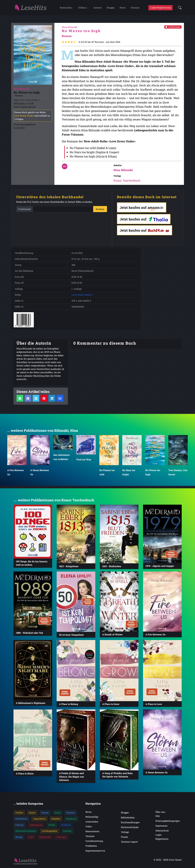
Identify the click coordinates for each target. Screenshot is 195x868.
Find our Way (84, 460)
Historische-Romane (26, 832)
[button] (179, 8)
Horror (32, 814)
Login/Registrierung (161, 8)
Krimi (58, 814)
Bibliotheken (128, 818)
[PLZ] (63, 210)
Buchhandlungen (130, 823)
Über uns (160, 813)
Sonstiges (61, 838)
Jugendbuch (39, 820)
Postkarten (91, 847)
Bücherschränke (130, 828)
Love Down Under (24, 116)
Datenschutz (162, 832)
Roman (45, 814)
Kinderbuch (21, 820)
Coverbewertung (94, 842)
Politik (52, 826)
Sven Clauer (175, 861)
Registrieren (162, 840)
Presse (124, 838)
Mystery (71, 814)
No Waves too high (153, 473)
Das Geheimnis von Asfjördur (62, 458)
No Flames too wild (107, 473)
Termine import (129, 843)
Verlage (125, 833)
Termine (135, 8)
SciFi (31, 838)
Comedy (67, 832)
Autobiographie (50, 832)
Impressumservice (95, 852)
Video (89, 827)
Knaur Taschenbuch (127, 181)
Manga (19, 838)
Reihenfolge (92, 818)
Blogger (111, 8)
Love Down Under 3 (82, 296)
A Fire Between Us (16, 473)
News (123, 8)
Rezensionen (92, 832)
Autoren (98, 8)
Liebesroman (173, 28)
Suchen (100, 210)
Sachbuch (66, 826)
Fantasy (20, 826)
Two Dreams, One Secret (178, 473)
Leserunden (92, 822)
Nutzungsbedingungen (168, 822)
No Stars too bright (129, 473)
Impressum (161, 827)
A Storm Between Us (40, 473)
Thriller (19, 814)
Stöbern (82, 8)
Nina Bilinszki (123, 171)
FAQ (157, 817)
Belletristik (45, 838)
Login (158, 836)
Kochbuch (71, 820)
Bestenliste (66, 8)
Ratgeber (56, 820)
